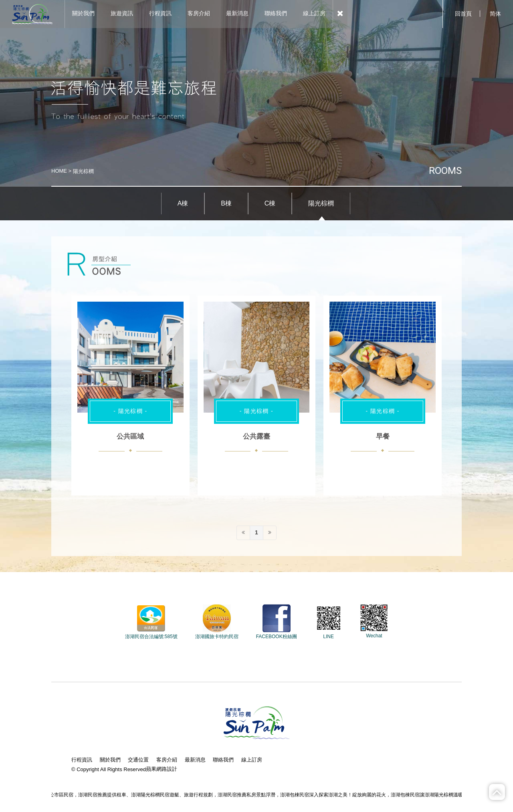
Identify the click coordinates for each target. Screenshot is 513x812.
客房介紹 (167, 760)
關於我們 (110, 760)
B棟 (226, 203)
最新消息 (195, 760)
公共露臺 (256, 436)
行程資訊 (82, 760)
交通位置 (138, 760)
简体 (495, 14)
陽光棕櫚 (321, 203)
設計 (172, 769)
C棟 (270, 203)
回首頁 (463, 14)
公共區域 (130, 436)
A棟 (183, 203)
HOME (59, 171)
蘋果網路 (156, 769)
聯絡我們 (223, 760)
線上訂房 (252, 760)
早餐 (383, 436)
